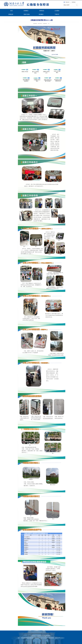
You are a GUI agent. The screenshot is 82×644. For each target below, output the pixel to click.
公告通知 (57, 11)
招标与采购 (27, 14)
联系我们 (74, 2)
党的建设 (42, 14)
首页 (12, 11)
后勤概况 (27, 11)
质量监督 (12, 14)
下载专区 (57, 14)
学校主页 (67, 2)
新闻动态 (42, 11)
